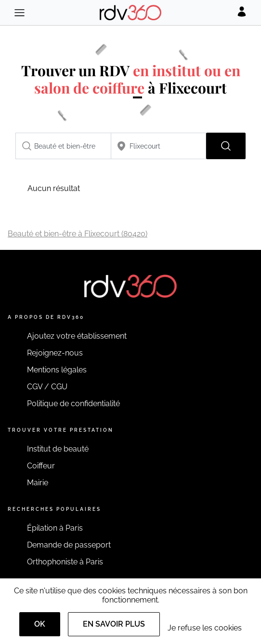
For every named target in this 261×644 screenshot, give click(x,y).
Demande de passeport (69, 545)
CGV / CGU (47, 387)
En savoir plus (114, 624)
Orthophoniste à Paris (65, 562)
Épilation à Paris (55, 528)
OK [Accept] (40, 624)
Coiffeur (41, 466)
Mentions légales (57, 370)
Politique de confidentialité (73, 404)
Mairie (38, 483)
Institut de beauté (58, 449)
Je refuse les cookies (205, 628)
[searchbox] (63, 146)
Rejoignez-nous (55, 353)
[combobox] (63, 146)
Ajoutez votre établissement (77, 336)
